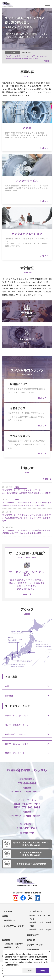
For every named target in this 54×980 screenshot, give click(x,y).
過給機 (27, 128)
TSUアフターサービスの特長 (41, 917)
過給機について (19, 384)
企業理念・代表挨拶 (14, 944)
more (46, 61)
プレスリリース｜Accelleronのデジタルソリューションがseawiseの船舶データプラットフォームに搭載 (27, 503)
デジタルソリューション (27, 234)
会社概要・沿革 (12, 947)
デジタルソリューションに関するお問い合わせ (31, 854)
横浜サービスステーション (17, 716)
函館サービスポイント (15, 753)
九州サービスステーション (17, 744)
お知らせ (31, 940)
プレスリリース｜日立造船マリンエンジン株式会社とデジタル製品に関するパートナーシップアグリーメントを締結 (27, 518)
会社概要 (27, 313)
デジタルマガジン (20, 436)
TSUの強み (27, 339)
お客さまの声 (18, 408)
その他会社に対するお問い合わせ (31, 864)
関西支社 (9, 696)
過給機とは (10, 920)
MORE (46, 479)
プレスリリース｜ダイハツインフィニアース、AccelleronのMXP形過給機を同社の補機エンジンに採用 (26, 57)
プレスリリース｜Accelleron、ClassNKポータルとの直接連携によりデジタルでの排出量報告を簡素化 (26, 532)
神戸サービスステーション (17, 725)
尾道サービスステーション (17, 734)
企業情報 (6, 940)
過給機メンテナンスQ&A (41, 929)
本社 (7, 686)
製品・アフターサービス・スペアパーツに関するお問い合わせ (31, 844)
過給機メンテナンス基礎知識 (41, 924)
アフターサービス (27, 181)
